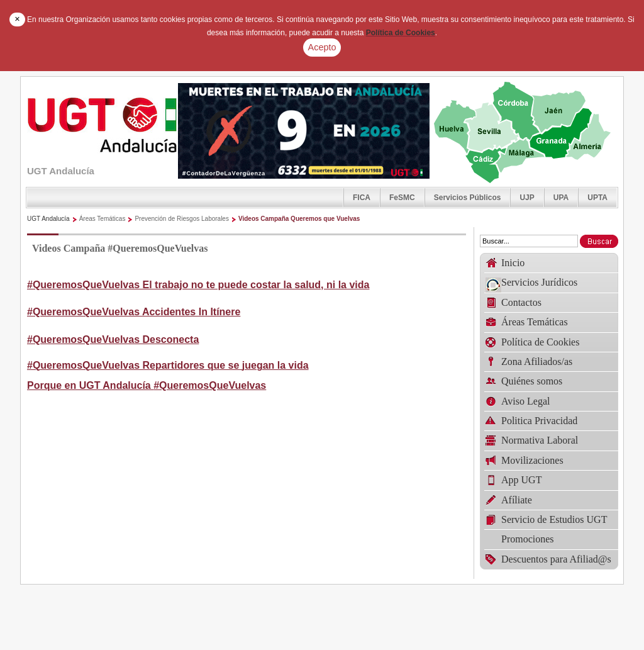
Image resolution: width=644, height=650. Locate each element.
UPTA (597, 198)
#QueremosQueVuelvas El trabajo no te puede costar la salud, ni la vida (198, 285)
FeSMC (402, 198)
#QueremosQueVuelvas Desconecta (113, 339)
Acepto (322, 47)
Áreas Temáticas (103, 219)
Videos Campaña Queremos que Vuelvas (299, 219)
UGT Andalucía (48, 219)
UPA (561, 198)
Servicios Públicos (468, 198)
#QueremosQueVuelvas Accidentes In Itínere (134, 312)
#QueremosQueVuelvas (210, 385)
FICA (362, 198)
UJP (527, 198)
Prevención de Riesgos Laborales (182, 219)
